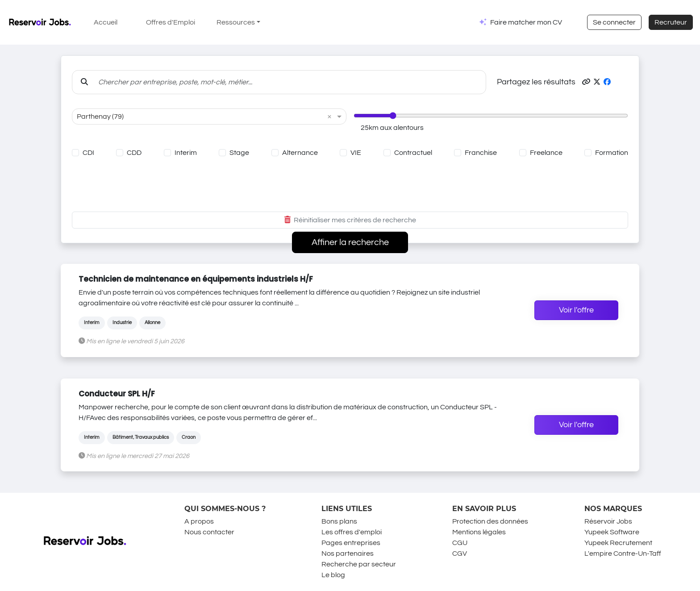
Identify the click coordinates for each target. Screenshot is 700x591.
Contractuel (413, 153)
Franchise (481, 153)
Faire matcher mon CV (526, 22)
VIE (356, 153)
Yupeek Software (612, 532)
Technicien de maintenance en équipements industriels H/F (196, 279)
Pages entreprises (351, 543)
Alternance (300, 153)
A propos (199, 521)
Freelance (546, 153)
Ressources (236, 22)
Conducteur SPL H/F (117, 394)
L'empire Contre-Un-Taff (623, 554)
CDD (134, 153)
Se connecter (614, 22)
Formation (612, 153)
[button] (586, 82)
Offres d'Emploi (171, 22)
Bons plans (339, 521)
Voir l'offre (576, 310)
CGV (460, 554)
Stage (239, 153)
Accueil (106, 22)
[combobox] (200, 117)
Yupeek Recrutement (618, 543)
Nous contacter (209, 532)
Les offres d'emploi (352, 532)
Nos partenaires (348, 554)
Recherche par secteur (359, 564)
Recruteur (671, 22)
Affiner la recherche (350, 242)
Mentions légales (479, 532)
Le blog (333, 575)
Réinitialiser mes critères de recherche (350, 220)
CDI (88, 153)
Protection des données (490, 521)
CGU (460, 543)
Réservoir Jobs (608, 521)
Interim (186, 153)
